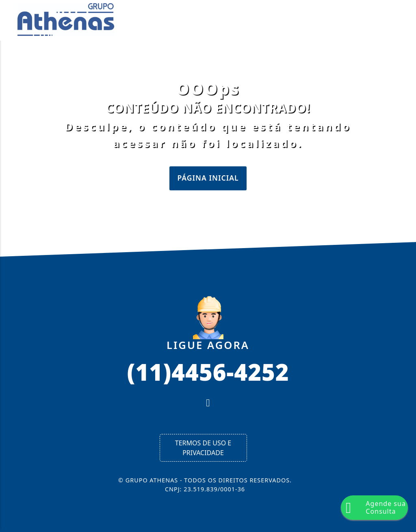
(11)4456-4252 (208, 371)
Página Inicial (208, 178)
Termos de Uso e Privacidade (203, 448)
